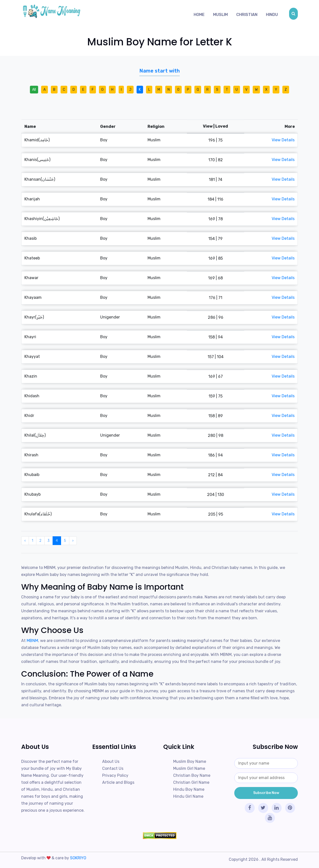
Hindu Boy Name (189, 789)
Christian (247, 15)
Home (199, 15)
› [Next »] (73, 541)
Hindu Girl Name (188, 796)
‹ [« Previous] (25, 541)
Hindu (272, 15)
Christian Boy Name (192, 775)
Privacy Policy (115, 775)
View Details (283, 140)
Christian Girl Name (191, 782)
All (34, 90)
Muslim (220, 15)
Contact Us (113, 768)
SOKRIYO (78, 858)
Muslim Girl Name (189, 768)
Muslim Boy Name (190, 761)
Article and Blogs (118, 782)
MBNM (32, 641)
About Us (111, 761)
